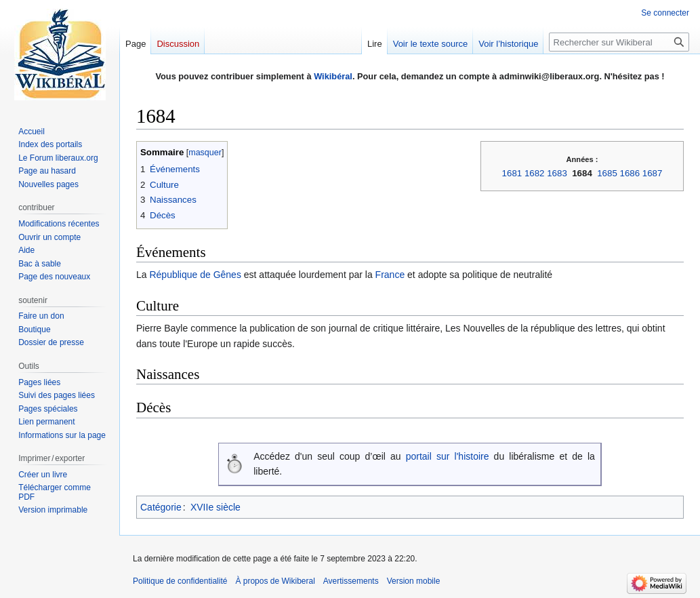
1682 (535, 173)
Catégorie (161, 507)
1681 (512, 173)
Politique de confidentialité (180, 581)
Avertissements (351, 581)
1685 (607, 173)
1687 (653, 173)
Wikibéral (333, 76)
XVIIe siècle (215, 507)
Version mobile (414, 581)
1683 (557, 173)
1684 (582, 173)
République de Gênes (195, 275)
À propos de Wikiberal (275, 581)
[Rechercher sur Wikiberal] (619, 42)
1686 (630, 173)
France (390, 275)
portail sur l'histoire (448, 456)
